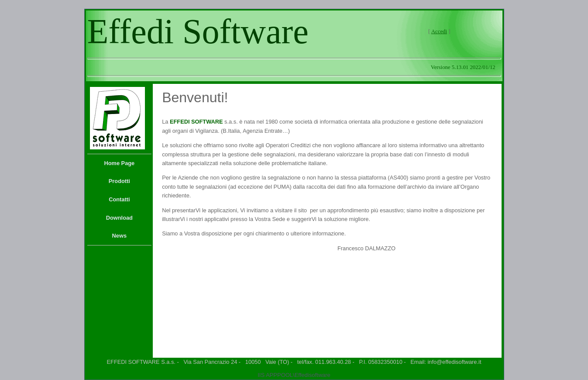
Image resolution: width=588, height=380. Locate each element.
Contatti (119, 199)
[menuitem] (120, 163)
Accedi (439, 31)
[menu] (120, 200)
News (119, 236)
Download (119, 218)
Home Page (119, 163)
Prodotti (119, 181)
